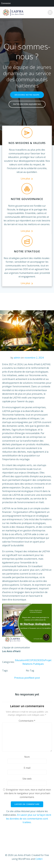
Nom (27, 757)
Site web (27, 779)
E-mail (27, 768)
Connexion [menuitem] (6, 3)
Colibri (39, 859)
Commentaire (27, 721)
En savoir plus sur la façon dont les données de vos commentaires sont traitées (29, 819)
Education (20, 660)
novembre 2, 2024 (34, 358)
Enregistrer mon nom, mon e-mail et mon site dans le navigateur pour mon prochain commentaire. (28, 793)
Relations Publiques (33, 664)
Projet (48, 660)
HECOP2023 (32, 660)
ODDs (42, 660)
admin (17, 358)
